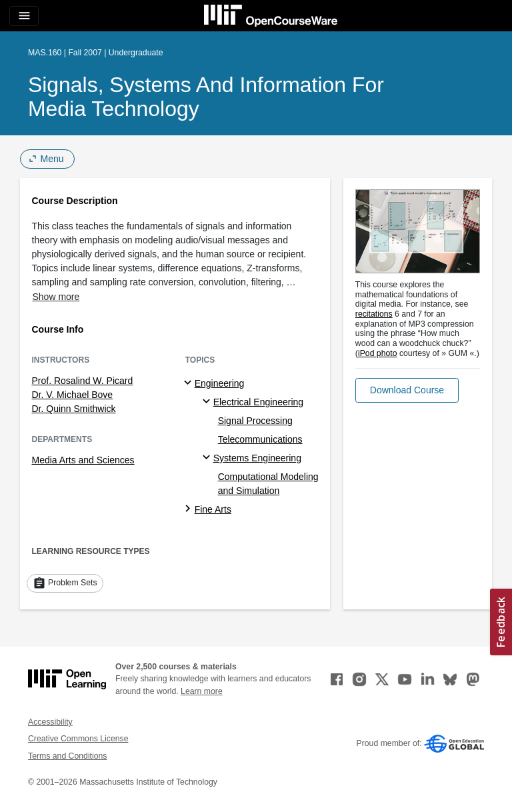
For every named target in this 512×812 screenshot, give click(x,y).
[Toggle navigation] (24, 16)
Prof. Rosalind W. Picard (83, 381)
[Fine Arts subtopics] (190, 509)
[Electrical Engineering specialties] (208, 402)
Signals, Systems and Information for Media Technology (206, 97)
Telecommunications (260, 439)
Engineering (220, 383)
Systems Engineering (257, 458)
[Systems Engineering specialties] (208, 458)
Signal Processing (255, 421)
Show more (56, 297)
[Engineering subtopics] (190, 383)
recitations (374, 314)
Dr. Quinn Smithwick (74, 409)
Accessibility (50, 722)
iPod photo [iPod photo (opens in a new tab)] (378, 353)
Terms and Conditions (67, 756)
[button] (407, 390)
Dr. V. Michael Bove (73, 395)
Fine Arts (213, 509)
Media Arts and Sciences (83, 460)
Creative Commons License (78, 739)
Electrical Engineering (258, 402)
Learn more (202, 691)
